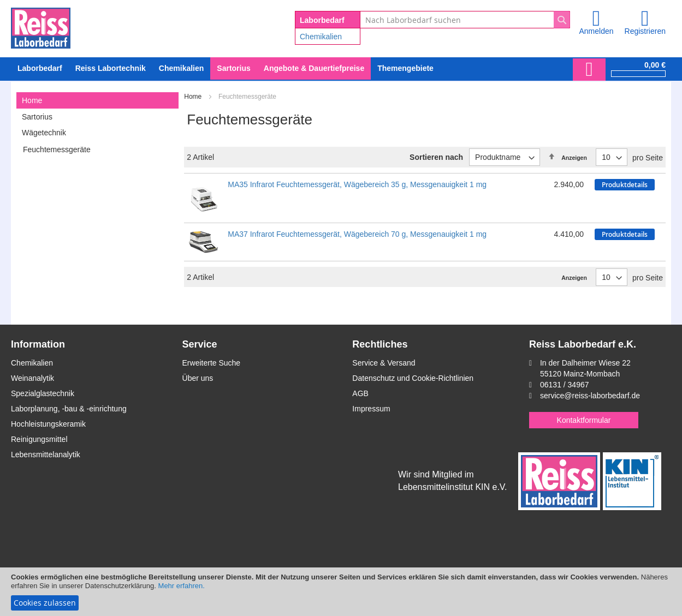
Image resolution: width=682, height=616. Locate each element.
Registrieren (645, 31)
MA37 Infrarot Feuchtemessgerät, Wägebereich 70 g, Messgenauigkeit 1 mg (357, 234)
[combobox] (465, 20)
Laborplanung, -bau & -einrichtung (69, 409)
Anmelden (596, 31)
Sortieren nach (436, 157)
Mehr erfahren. (182, 586)
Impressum (371, 409)
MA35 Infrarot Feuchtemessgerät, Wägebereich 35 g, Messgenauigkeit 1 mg (357, 184)
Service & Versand (384, 363)
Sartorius (37, 117)
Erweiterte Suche (212, 363)
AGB (360, 393)
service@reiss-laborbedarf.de (590, 396)
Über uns (198, 378)
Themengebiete (405, 68)
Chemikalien (321, 37)
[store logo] (41, 26)
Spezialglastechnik (43, 393)
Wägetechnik (44, 133)
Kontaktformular (584, 420)
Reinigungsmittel (39, 439)
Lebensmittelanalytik (46, 454)
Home (194, 97)
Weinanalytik (32, 378)
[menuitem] (181, 68)
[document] (341, 592)
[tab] (97, 100)
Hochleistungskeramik (48, 424)
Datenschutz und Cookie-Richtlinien (413, 378)
